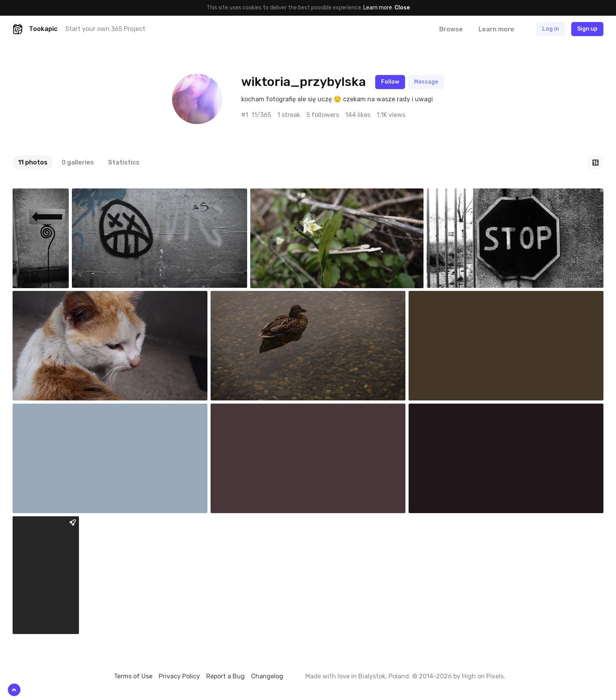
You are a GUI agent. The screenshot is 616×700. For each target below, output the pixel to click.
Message (426, 82)
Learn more (378, 8)
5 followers (323, 115)
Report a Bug (225, 676)
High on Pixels (483, 676)
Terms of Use (133, 676)
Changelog (267, 676)
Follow (390, 82)
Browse (451, 29)
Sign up (587, 29)
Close (402, 8)
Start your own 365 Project (105, 29)
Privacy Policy (179, 676)
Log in (551, 29)
